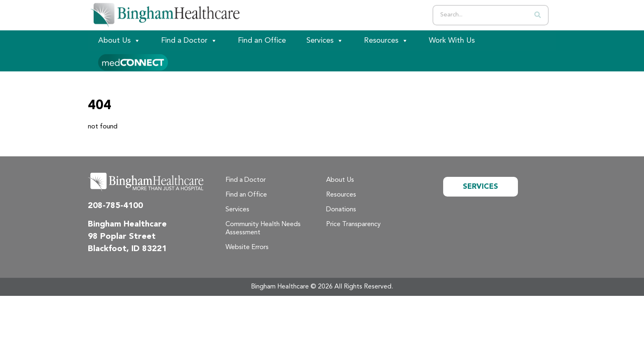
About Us (119, 41)
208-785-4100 (115, 206)
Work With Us (452, 41)
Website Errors (247, 247)
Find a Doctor (189, 41)
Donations (341, 210)
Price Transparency (353, 224)
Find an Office (262, 41)
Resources (386, 41)
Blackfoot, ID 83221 (127, 249)
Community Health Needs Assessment (263, 229)
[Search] (538, 15)
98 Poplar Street (122, 237)
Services (325, 41)
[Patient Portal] (133, 61)
